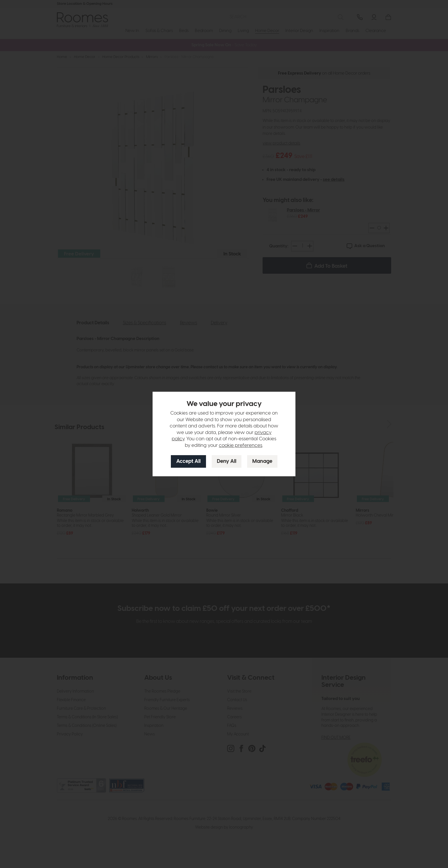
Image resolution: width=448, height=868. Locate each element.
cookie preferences (241, 445)
